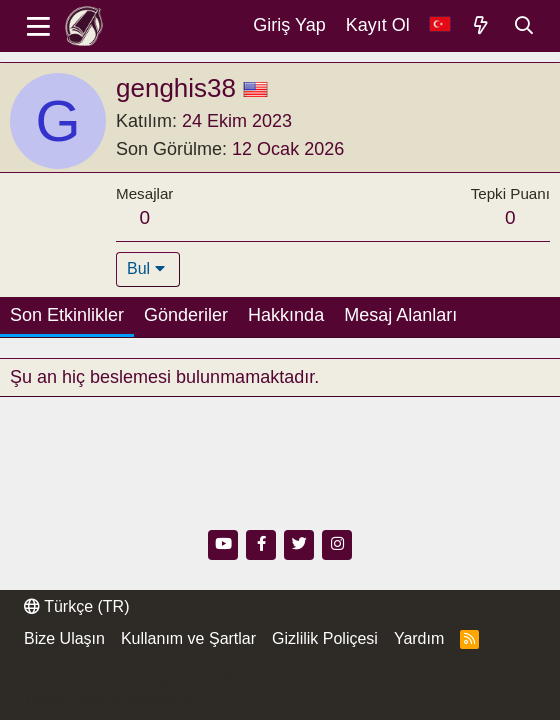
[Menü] (38, 26)
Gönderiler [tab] (186, 315)
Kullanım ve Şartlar (188, 638)
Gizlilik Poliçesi (325, 638)
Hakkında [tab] (286, 315)
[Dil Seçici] (440, 25)
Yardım (419, 638)
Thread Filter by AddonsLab (110, 699)
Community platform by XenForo (213, 680)
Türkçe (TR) (76, 606)
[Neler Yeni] (481, 26)
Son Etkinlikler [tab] (67, 315)
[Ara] (524, 26)
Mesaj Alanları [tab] (400, 315)
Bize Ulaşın (64, 638)
